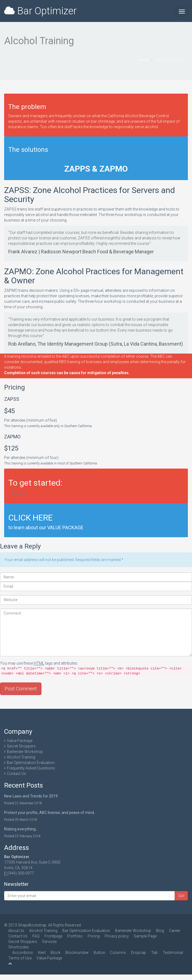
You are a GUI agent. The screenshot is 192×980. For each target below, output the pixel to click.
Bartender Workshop (25, 752)
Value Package (20, 741)
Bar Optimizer (40, 11)
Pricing (94, 936)
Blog (160, 931)
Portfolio (75, 936)
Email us (19, 495)
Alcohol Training (21, 757)
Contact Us (16, 774)
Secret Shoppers (21, 746)
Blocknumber (77, 953)
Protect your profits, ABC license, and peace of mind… (50, 813)
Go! (181, 896)
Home (143, 60)
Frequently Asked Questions (31, 768)
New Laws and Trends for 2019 (31, 796)
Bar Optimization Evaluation (31, 763)
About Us (16, 931)
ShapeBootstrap (32, 925)
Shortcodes (19, 947)
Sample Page (145, 936)
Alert (42, 953)
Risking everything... (21, 829)
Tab (154, 953)
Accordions (23, 953)
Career (175, 931)
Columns (118, 953)
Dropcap (139, 953)
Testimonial (173, 953)
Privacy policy (117, 936)
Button (99, 953)
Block (55, 953)
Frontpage (53, 936)
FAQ (36, 936)
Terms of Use (20, 958)
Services (49, 942)
